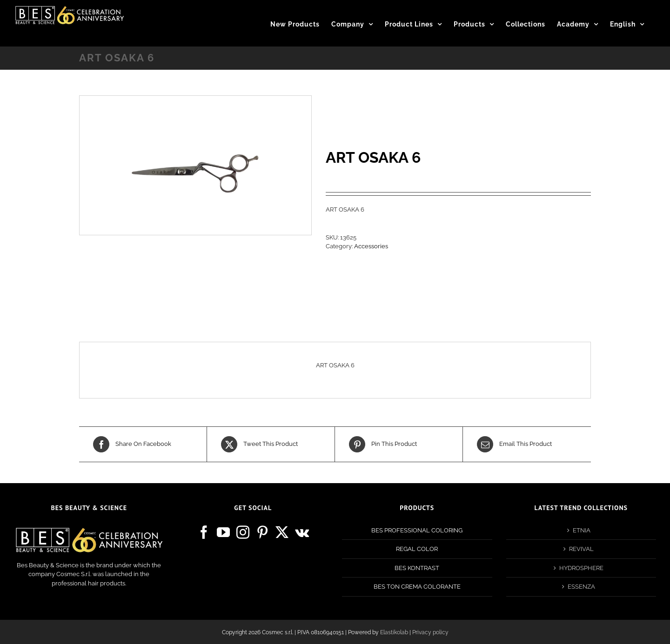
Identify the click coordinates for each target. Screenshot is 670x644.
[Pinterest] (262, 532)
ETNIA (582, 530)
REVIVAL (581, 549)
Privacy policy (430, 632)
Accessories (371, 246)
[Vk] (302, 532)
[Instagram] (243, 532)
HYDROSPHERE (581, 568)
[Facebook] (204, 532)
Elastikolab (394, 632)
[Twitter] (282, 532)
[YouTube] (223, 532)
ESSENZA (581, 587)
